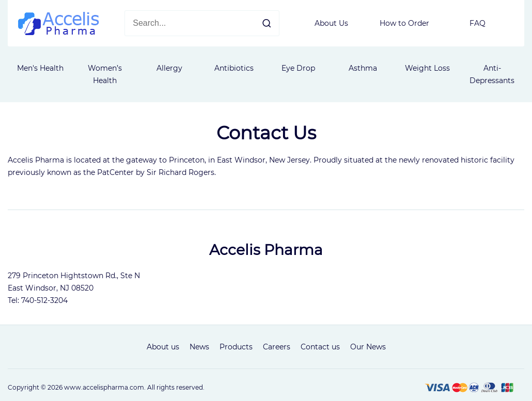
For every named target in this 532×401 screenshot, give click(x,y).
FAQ (478, 23)
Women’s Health (105, 74)
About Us (331, 23)
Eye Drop (298, 68)
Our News (368, 347)
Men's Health (40, 68)
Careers (277, 347)
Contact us (320, 347)
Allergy (169, 68)
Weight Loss (427, 68)
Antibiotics (234, 68)
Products (236, 347)
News (199, 347)
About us (163, 347)
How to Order (404, 23)
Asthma (363, 68)
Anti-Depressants (492, 74)
